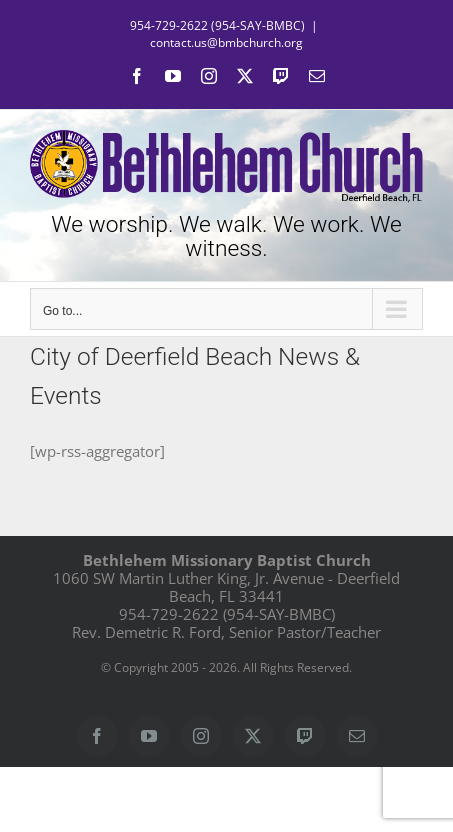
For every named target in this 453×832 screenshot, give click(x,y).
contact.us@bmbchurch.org (226, 42)
